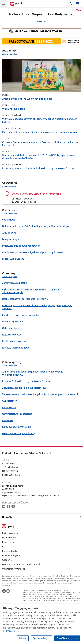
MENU (41, 21)
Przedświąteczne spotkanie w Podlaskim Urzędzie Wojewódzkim (38, 168)
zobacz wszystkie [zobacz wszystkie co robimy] (10, 277)
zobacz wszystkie (10, 186)
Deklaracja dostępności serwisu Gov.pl (21, 564)
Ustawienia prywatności (14, 569)
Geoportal (7, 560)
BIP (4, 547)
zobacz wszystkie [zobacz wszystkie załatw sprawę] (10, 365)
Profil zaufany (9, 542)
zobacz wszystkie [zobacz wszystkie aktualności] (10, 54)
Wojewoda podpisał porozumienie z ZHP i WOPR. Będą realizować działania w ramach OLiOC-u (39, 157)
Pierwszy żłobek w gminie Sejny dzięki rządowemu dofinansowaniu (39, 132)
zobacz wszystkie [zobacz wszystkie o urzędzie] (10, 213)
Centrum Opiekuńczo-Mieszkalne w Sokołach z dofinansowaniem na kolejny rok (40, 144)
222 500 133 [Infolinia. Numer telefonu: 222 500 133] (8, 489)
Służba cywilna (9, 538)
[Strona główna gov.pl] (16, 4)
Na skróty (7, 517)
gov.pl (9, 526)
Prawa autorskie (10, 551)
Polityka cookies (10, 533)
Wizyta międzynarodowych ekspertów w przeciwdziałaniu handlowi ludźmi (40, 120)
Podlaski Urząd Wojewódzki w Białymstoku (41, 14)
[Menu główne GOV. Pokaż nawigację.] (4, 4)
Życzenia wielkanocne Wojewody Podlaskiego (27, 99)
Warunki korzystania (12, 555)
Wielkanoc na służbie (14, 109)
